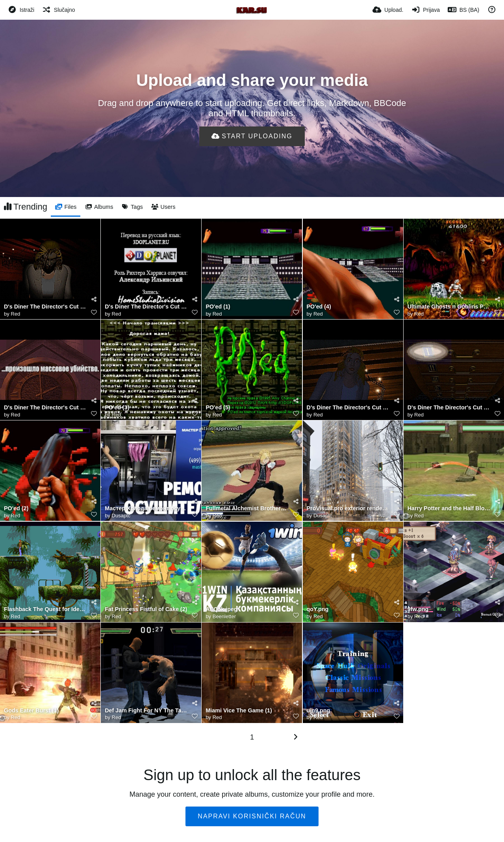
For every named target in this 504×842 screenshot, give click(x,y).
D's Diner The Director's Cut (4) (45, 307)
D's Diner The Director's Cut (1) (146, 307)
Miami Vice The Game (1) (239, 711)
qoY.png (318, 609)
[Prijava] (425, 10)
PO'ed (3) (117, 408)
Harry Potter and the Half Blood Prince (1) (449, 508)
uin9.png (319, 711)
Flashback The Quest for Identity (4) (45, 609)
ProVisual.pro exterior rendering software (348, 508)
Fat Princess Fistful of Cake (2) (146, 609)
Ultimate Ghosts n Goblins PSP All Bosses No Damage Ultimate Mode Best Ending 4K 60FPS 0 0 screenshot (449, 307)
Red (15, 314)
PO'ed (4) (319, 307)
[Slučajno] (58, 10)
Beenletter (224, 616)
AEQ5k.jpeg (221, 609)
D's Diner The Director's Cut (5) (449, 408)
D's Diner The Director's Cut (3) (45, 408)
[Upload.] (388, 10)
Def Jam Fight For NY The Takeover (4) (146, 711)
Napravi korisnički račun (252, 816)
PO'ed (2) (16, 508)
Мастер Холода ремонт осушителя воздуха (146, 508)
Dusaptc (121, 516)
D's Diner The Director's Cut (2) (348, 408)
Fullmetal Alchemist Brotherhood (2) (247, 508)
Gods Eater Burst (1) (31, 711)
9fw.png (418, 609)
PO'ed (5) (218, 408)
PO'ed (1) (218, 307)
